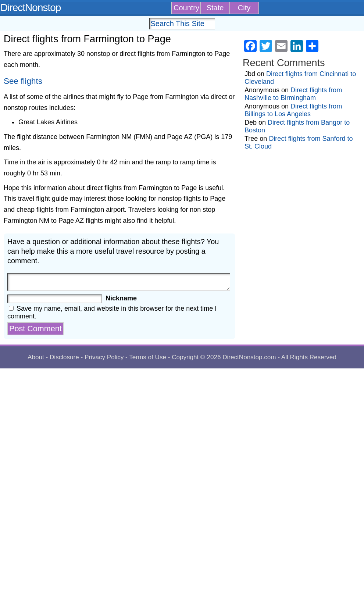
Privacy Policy (104, 357)
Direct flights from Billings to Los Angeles (293, 110)
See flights (23, 81)
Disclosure (64, 357)
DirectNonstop (31, 8)
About (36, 357)
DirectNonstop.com (249, 357)
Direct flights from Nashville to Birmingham (293, 94)
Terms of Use (148, 357)
